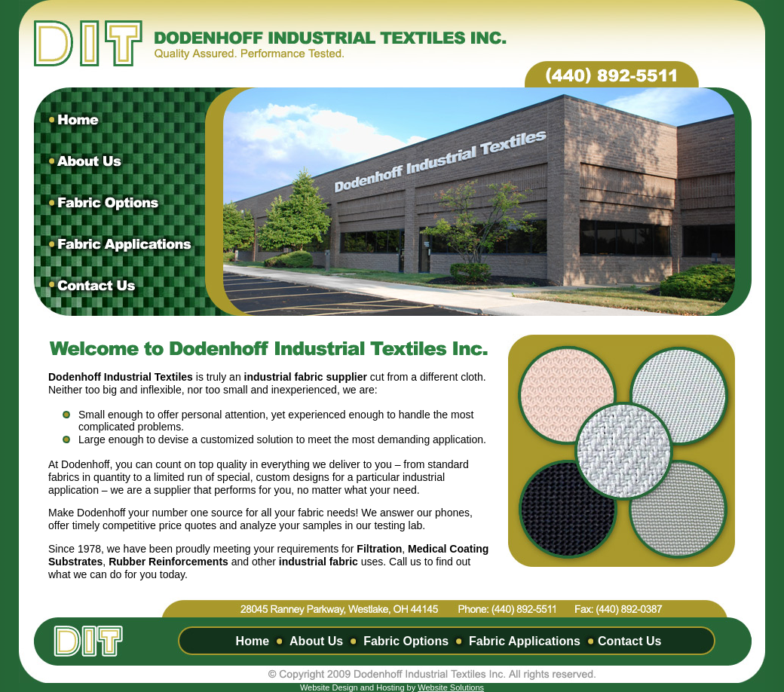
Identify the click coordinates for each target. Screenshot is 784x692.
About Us (316, 641)
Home (253, 641)
